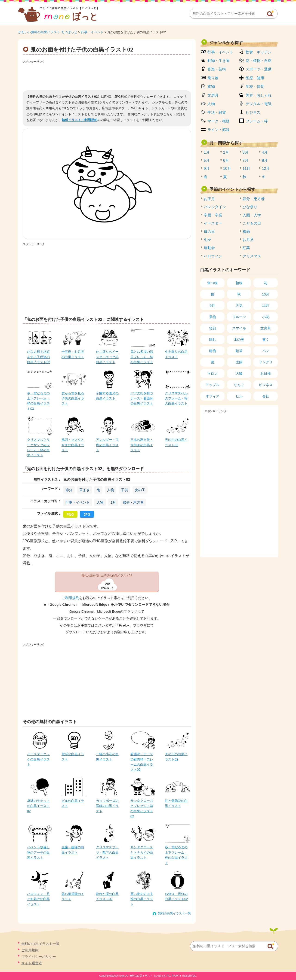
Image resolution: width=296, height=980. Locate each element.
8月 (265, 160)
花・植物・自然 (259, 61)
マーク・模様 (219, 121)
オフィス (213, 396)
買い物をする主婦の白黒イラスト (142, 899)
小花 (266, 317)
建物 (211, 87)
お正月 (209, 199)
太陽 (239, 362)
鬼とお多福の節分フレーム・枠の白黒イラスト (142, 357)
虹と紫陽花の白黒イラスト (176, 803)
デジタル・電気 (259, 104)
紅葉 (246, 248)
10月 (227, 169)
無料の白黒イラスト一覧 (174, 913)
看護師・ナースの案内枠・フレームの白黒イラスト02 (142, 762)
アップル (213, 385)
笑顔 (213, 328)
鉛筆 (239, 351)
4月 (265, 152)
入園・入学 (252, 215)
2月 (113, 502)
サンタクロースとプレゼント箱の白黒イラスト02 (142, 808)
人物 (111, 490)
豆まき (85, 490)
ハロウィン (213, 256)
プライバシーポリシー (39, 957)
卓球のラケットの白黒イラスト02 (38, 806)
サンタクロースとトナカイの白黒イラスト (142, 852)
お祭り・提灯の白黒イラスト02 (176, 896)
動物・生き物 (219, 61)
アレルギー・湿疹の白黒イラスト (107, 445)
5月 (207, 160)
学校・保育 (255, 87)
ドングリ (266, 362)
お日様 (266, 373)
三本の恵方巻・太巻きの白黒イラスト (142, 445)
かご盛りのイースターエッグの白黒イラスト (107, 357)
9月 (207, 169)
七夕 (207, 240)
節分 (69, 490)
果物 (213, 317)
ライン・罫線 (219, 130)
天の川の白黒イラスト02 (176, 442)
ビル (239, 396)
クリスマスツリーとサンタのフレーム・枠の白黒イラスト (38, 447)
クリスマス (252, 256)
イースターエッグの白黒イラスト (38, 759)
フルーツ (239, 317)
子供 (124, 490)
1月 (207, 152)
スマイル (239, 328)
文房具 (213, 95)
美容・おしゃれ (259, 95)
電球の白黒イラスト (73, 757)
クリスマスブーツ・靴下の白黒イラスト (107, 852)
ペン (266, 351)
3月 (245, 152)
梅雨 (246, 232)
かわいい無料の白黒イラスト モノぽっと (48, 32)
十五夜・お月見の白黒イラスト (73, 354)
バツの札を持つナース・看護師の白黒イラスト (142, 398)
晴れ (213, 339)
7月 (245, 160)
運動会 (209, 248)
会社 (266, 396)
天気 (239, 306)
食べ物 (212, 283)
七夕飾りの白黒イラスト (176, 354)
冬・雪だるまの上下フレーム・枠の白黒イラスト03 (38, 401)
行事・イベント (92, 32)
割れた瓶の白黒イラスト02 (107, 896)
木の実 (239, 339)
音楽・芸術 (217, 69)
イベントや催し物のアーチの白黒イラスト (38, 852)
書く (266, 339)
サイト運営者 (32, 963)
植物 (239, 283)
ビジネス (253, 112)
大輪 (239, 373)
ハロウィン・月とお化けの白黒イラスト (38, 899)
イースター (213, 223)
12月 (266, 169)
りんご (239, 385)
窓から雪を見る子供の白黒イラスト (73, 398)
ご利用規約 (70, 598)
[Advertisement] (107, 75)
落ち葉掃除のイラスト (73, 896)
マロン (212, 373)
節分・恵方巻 (133, 502)
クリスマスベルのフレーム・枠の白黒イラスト (176, 398)
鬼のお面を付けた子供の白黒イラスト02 (107, 575)
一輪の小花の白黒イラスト (107, 757)
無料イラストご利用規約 (80, 120)
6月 (226, 160)
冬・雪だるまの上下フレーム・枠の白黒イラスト (176, 855)
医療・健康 (255, 78)
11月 (247, 169)
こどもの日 (252, 223)
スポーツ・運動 (259, 69)
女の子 (140, 490)
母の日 (209, 232)
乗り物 (213, 78)
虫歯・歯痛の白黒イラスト (73, 850)
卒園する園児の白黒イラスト (107, 396)
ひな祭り (250, 207)
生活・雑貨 (217, 112)
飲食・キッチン (259, 52)
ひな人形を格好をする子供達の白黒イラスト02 (39, 357)
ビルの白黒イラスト (73, 803)
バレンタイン (215, 207)
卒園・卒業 (213, 215)
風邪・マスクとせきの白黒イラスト (73, 445)
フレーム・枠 (257, 121)
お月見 (248, 240)
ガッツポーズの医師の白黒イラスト (107, 806)
